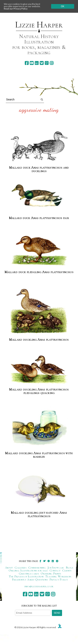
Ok (63, 6)
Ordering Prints (51, 574)
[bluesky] (42, 63)
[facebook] (27, 63)
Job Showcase (56, 568)
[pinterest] (47, 63)
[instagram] (52, 63)
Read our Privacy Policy (16, 9)
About (9, 568)
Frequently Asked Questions (30, 580)
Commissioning (37, 568)
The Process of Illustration (26, 576)
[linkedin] (37, 63)
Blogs (70, 568)
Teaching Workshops (58, 576)
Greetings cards (29, 574)
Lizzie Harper (39, 25)
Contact (55, 570)
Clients (67, 570)
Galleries (20, 568)
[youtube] (32, 63)
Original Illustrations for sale (28, 570)
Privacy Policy (59, 580)
